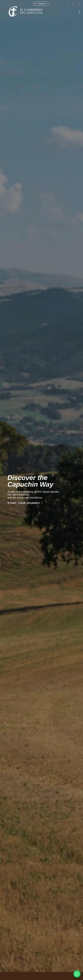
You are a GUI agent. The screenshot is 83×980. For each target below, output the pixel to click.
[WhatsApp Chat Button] (77, 974)
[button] (41, 4)
